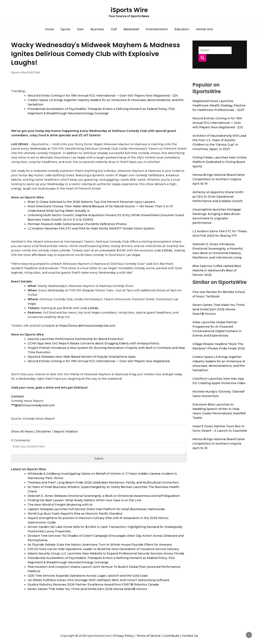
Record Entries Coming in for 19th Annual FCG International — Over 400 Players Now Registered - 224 (103, 96)
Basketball (131, 29)
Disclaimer (43, 431)
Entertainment (157, 29)
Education (182, 29)
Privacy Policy (123, 636)
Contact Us (190, 636)
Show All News (22, 431)
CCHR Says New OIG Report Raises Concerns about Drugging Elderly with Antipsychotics (93, 343)
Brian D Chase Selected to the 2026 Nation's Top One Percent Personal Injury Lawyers (92, 202)
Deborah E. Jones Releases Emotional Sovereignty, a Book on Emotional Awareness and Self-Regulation (104, 496)
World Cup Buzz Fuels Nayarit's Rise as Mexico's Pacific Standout (75, 514)
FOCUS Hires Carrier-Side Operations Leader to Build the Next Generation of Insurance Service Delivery (103, 549)
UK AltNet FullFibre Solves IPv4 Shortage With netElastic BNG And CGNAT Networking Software (98, 580)
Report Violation (66, 431)
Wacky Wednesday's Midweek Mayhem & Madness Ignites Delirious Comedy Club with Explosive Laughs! (96, 54)
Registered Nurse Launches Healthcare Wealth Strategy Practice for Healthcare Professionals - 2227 (219, 105)
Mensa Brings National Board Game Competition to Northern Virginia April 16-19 (219, 179)
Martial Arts (205, 29)
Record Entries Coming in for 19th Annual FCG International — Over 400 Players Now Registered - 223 (218, 123)
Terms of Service (148, 636)
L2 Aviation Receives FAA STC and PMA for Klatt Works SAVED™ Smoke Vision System (91, 228)
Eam (80, 29)
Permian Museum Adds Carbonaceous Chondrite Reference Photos (77, 224)
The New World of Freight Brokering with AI (60, 505)
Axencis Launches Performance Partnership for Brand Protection (76, 339)
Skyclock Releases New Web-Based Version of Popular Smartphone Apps (82, 357)
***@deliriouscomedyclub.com (33, 405)
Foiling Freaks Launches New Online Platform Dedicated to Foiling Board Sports (220, 162)
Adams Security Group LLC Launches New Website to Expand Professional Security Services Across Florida (106, 553)
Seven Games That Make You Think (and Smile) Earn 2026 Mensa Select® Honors (87, 589)
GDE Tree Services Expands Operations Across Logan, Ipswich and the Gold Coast (88, 576)
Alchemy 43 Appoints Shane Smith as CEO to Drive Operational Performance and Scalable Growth (218, 197)
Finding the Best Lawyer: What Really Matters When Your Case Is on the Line (84, 500)
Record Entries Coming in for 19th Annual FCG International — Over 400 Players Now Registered (99, 361)
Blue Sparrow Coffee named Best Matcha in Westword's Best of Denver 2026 (217, 270)
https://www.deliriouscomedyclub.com (87, 326)
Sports (66, 29)
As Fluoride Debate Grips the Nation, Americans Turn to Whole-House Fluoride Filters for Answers (100, 545)
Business (97, 29)
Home (49, 29)
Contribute (171, 636)
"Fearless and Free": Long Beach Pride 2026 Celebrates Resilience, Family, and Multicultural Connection (103, 482)
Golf (114, 29)
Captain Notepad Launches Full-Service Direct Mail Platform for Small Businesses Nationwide (96, 509)
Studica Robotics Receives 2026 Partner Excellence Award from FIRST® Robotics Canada (93, 585)
